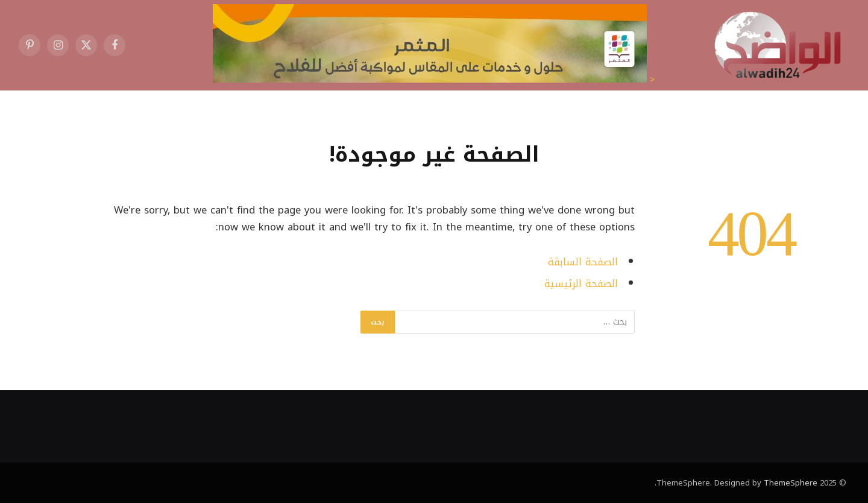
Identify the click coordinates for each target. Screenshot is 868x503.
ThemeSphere (791, 483)
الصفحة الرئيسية (581, 284)
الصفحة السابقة (583, 262)
